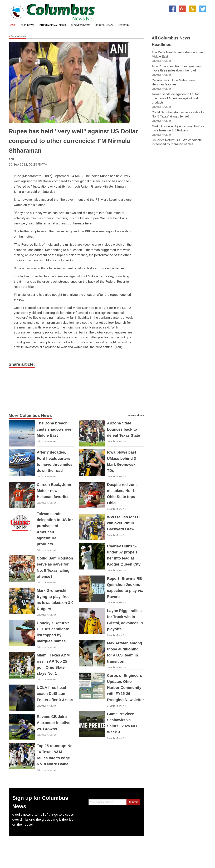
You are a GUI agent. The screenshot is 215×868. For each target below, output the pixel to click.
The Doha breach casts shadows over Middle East (55, 429)
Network (124, 25)
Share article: (22, 364)
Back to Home (17, 37)
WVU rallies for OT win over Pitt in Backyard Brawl (124, 523)
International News (53, 25)
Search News (104, 25)
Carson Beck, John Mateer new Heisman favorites (54, 491)
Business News (81, 25)
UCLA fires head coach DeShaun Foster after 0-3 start (55, 694)
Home (12, 25)
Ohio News (27, 25)
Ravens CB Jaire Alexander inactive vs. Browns (53, 723)
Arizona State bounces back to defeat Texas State (124, 429)
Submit (133, 802)
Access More (135, 415)
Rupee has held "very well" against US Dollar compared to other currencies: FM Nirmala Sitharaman (73, 141)
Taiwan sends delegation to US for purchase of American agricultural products (175, 98)
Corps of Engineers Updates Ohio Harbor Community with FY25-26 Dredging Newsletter (125, 688)
